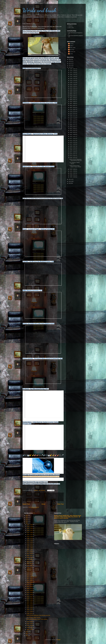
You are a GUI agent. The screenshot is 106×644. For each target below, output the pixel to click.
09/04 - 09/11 (73, 100)
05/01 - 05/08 (73, 135)
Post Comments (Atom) (34, 507)
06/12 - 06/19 (73, 123)
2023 (70, 65)
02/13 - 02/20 (73, 156)
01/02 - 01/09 (73, 177)
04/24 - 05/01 (73, 136)
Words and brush (40, 10)
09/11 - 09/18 (73, 98)
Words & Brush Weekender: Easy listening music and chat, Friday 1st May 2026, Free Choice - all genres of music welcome (68, 517)
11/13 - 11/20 (73, 80)
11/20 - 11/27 (73, 78)
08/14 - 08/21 (73, 105)
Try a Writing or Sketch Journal (33, 617)
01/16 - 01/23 (73, 173)
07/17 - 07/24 (73, 113)
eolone (71, 54)
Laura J (70, 28)
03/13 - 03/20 (73, 148)
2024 (70, 63)
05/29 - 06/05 (73, 127)
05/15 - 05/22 (73, 131)
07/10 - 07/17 (73, 115)
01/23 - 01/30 (73, 171)
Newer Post (26, 504)
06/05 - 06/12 (73, 125)
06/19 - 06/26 (73, 121)
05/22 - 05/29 (73, 129)
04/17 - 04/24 (73, 138)
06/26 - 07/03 (73, 119)
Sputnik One (73, 52)
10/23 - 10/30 (73, 86)
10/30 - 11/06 (73, 84)
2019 (70, 183)
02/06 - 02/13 (73, 158)
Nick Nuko (72, 50)
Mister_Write (73, 48)
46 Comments (42, 490)
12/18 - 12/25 (73, 71)
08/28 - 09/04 (73, 102)
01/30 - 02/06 (73, 169)
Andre (70, 26)
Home (43, 504)
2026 (70, 59)
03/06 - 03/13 (73, 150)
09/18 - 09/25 (73, 96)
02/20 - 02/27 (73, 154)
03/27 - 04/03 (73, 144)
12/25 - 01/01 (73, 69)
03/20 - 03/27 (73, 146)
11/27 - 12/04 (73, 77)
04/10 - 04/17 (73, 140)
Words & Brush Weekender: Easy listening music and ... (76, 160)
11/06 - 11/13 (73, 82)
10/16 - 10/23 (73, 88)
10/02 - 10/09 (73, 92)
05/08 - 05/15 (73, 133)
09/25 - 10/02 (73, 94)
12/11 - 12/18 (73, 73)
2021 (70, 179)
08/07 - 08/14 (73, 107)
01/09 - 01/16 (73, 175)
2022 (70, 67)
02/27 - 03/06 (73, 152)
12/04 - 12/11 (73, 75)
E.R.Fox (72, 44)
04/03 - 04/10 (73, 142)
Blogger (59, 640)
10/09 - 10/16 (73, 90)
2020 (70, 181)
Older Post (60, 504)
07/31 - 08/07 (73, 109)
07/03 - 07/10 (73, 117)
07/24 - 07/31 (73, 111)
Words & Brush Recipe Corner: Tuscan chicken (75, 166)
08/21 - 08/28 (73, 104)
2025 (70, 61)
